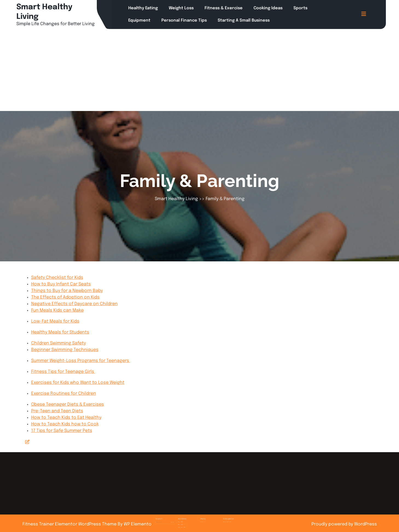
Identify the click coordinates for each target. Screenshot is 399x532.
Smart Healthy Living (176, 199)
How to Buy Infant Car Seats (61, 284)
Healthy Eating (143, 8)
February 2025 (188, 522)
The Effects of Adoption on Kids (65, 297)
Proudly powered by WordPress (344, 524)
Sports (300, 8)
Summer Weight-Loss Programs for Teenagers (81, 361)
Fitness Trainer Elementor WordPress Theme (70, 524)
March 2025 (188, 520)
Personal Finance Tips (184, 21)
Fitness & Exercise (224, 8)
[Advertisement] (200, 70)
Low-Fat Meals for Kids (55, 321)
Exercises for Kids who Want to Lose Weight (78, 383)
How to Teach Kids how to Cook (65, 424)
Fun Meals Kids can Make (57, 310)
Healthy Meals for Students (60, 332)
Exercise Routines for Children (64, 394)
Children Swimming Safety (59, 343)
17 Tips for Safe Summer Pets (62, 431)
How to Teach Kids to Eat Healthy (66, 418)
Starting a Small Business (244, 21)
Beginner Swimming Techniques (65, 350)
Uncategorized (216, 518)
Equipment (139, 21)
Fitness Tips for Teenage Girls (63, 372)
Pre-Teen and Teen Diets (57, 411)
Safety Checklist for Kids (57, 278)
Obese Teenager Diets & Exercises (68, 404)
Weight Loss (181, 8)
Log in (201, 518)
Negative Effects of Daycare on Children (74, 304)
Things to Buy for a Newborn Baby (67, 291)
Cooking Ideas (268, 8)
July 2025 (187, 518)
